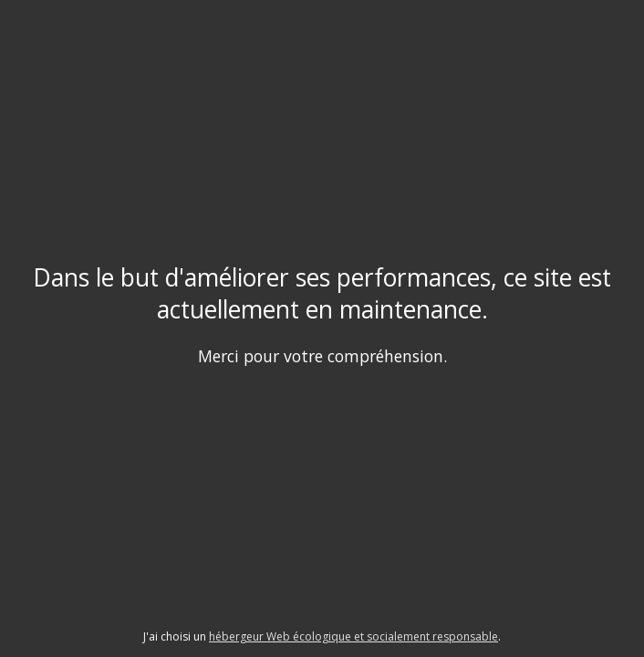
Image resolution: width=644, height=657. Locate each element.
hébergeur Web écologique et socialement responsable (353, 636)
